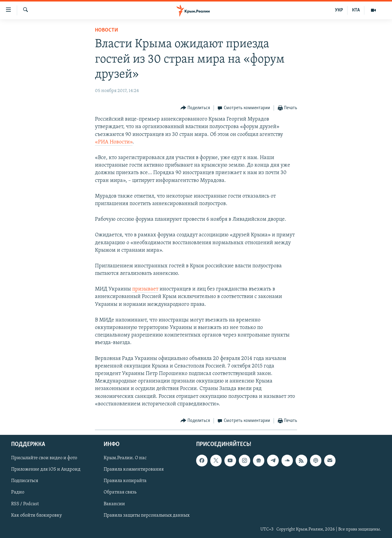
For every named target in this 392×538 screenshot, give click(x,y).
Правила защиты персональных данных (147, 515)
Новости (106, 30)
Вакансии (114, 504)
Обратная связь (120, 492)
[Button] (195, 108)
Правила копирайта (125, 481)
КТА (356, 10)
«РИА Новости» (114, 142)
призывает (145, 289)
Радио (18, 492)
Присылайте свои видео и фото (44, 458)
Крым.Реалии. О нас (125, 458)
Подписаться (25, 481)
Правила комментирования (134, 469)
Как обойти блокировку (36, 515)
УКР (339, 10)
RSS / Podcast (25, 504)
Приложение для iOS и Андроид (46, 469)
